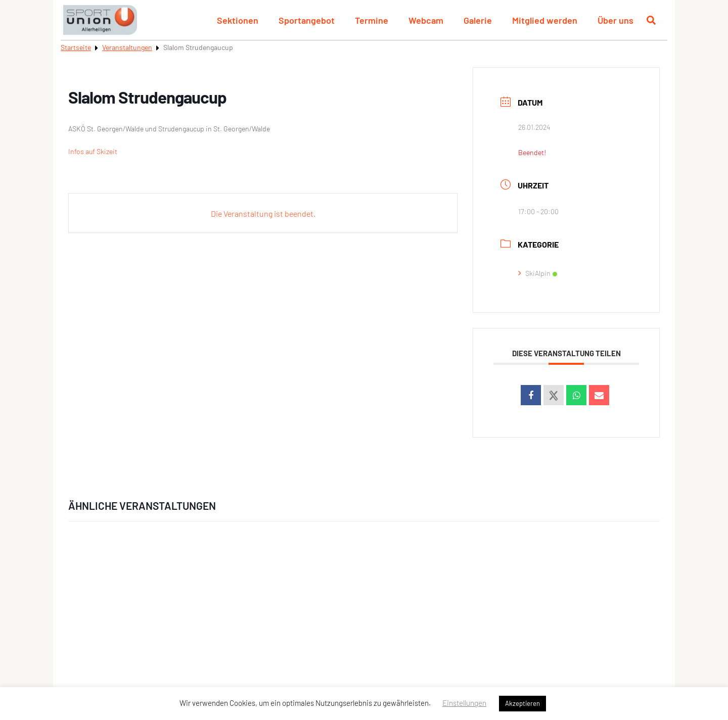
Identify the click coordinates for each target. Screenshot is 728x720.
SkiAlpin (538, 273)
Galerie (478, 20)
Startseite (76, 47)
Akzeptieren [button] (522, 703)
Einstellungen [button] (464, 703)
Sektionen (238, 20)
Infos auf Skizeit (93, 151)
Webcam (426, 20)
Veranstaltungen (127, 47)
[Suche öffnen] (651, 20)
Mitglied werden (545, 20)
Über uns (616, 20)
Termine (372, 20)
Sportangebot (307, 20)
